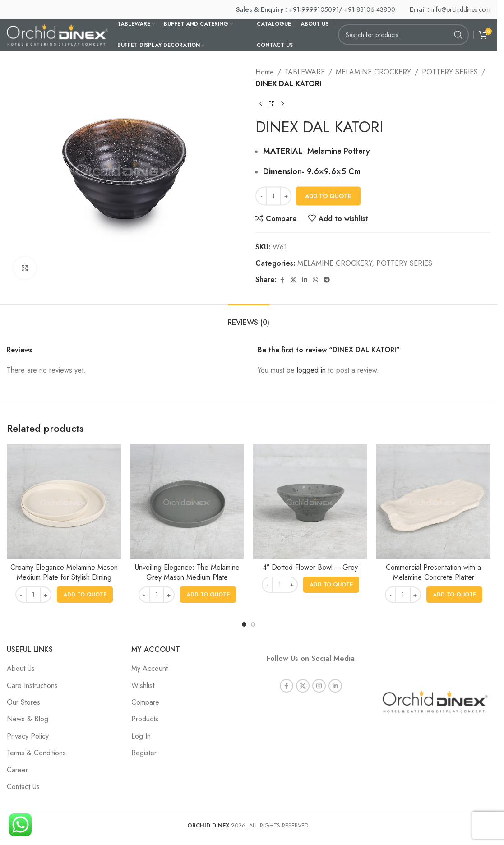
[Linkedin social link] (305, 280)
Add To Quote (328, 196)
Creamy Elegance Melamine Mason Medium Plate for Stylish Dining (64, 572)
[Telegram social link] (327, 280)
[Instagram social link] (319, 676)
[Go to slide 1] (244, 624)
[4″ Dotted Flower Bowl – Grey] (310, 501)
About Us (21, 668)
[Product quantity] (273, 196)
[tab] (249, 318)
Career (17, 770)
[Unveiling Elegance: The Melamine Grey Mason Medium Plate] (187, 501)
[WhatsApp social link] (315, 280)
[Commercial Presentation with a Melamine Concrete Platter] (433, 501)
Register (144, 753)
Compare (145, 702)
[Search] (403, 35)
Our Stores (23, 702)
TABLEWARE (305, 72)
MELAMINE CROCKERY (373, 72)
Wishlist (143, 686)
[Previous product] (261, 104)
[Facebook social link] (282, 280)
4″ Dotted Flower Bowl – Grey (310, 567)
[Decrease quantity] (261, 196)
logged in (311, 370)
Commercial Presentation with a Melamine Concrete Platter (433, 572)
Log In (141, 736)
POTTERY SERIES (450, 72)
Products (145, 719)
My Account (150, 668)
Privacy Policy (28, 736)
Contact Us (23, 787)
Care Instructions (32, 686)
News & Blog (28, 719)
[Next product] (282, 104)
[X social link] (293, 280)
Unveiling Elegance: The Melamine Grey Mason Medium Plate (187, 572)
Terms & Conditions (36, 753)
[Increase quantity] (286, 196)
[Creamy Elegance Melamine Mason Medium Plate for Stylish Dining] (64, 501)
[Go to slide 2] (253, 624)
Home (265, 72)
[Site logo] (58, 34)
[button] (85, 595)
